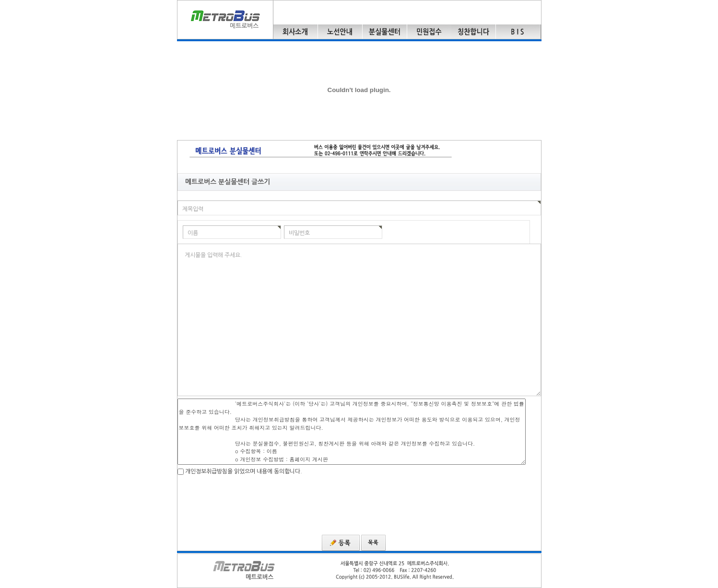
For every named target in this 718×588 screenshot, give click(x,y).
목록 (373, 543)
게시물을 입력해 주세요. (213, 255)
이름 (193, 233)
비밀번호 (299, 233)
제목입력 (193, 209)
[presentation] (250, 504)
